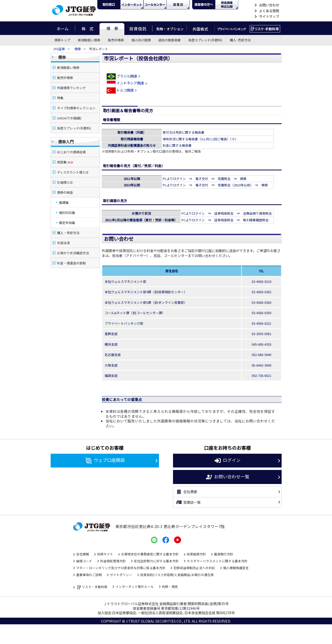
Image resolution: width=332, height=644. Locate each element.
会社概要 (186, 492)
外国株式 (201, 28)
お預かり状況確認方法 (73, 253)
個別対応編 (67, 213)
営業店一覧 (188, 502)
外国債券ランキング (71, 88)
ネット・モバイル (132, 5)
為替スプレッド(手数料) (205, 40)
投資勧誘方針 (196, 554)
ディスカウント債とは (73, 172)
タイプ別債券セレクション (76, 108)
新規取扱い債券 (89, 40)
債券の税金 (65, 192)
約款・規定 (170, 587)
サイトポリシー (121, 575)
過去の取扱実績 (169, 40)
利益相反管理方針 (113, 561)
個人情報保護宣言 (236, 568)
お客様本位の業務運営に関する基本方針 (150, 554)
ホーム (63, 28)
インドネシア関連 (127, 83)
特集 (60, 98)
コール (155, 5)
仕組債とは (65, 182)
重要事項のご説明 (89, 575)
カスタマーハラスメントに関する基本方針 (217, 561)
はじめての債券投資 (71, 152)
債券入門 (66, 142)
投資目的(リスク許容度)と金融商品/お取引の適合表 (177, 575)
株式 (87, 28)
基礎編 (64, 202)
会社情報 (83, 554)
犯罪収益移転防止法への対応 (194, 568)
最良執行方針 (224, 554)
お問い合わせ (267, 5)
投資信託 (138, 28)
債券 (112, 28)
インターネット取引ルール (135, 587)
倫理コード (84, 561)
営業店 (178, 5)
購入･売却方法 (240, 40)
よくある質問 (267, 11)
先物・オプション (169, 28)
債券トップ (62, 40)
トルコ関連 (122, 90)
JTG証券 (59, 49)
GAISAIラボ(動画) (69, 118)
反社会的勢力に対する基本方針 (156, 561)
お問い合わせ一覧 (227, 477)
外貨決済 (63, 243)
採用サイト (105, 554)
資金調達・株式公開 (227, 5)
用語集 (65, 162)
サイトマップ (267, 17)
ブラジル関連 (124, 76)
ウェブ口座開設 (105, 461)
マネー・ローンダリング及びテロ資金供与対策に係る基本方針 (121, 568)
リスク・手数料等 (92, 587)
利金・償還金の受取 (71, 263)
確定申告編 (67, 223)
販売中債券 (116, 40)
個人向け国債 (141, 40)
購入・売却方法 (68, 233)
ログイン (227, 461)
